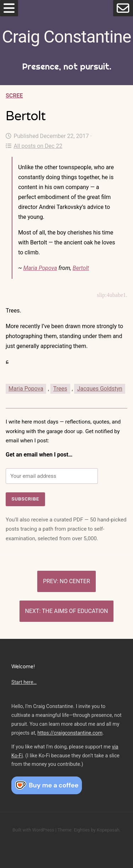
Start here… (24, 682)
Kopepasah (108, 830)
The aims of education (75, 611)
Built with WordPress (33, 830)
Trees (60, 389)
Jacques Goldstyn (99, 389)
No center (75, 581)
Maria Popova (40, 268)
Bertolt (81, 268)
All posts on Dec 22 (34, 146)
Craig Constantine (67, 37)
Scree (14, 96)
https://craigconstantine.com (70, 733)
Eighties (82, 830)
